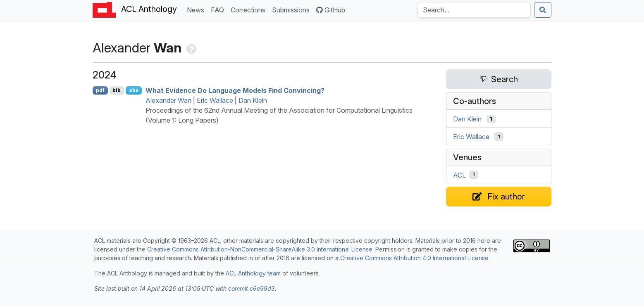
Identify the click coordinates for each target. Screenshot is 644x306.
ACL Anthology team (253, 273)
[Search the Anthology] (474, 10)
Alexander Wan (168, 100)
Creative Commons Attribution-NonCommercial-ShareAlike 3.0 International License (260, 249)
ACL (459, 175)
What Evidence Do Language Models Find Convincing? (235, 90)
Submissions (292, 9)
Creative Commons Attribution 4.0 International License (414, 258)
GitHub (331, 10)
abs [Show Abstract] (134, 90)
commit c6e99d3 (252, 288)
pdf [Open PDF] (100, 90)
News (197, 9)
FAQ (219, 9)
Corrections (250, 9)
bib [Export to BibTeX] (117, 90)
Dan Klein (253, 100)
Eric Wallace (215, 100)
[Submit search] (543, 10)
